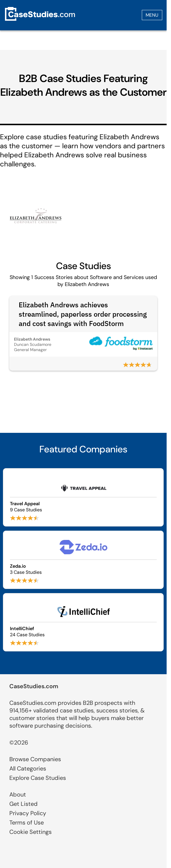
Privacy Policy (28, 813)
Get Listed (23, 804)
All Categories (28, 768)
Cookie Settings (30, 832)
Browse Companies (35, 759)
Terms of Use (27, 822)
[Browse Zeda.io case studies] (83, 560)
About (18, 794)
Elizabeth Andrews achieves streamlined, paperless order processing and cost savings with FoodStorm (83, 314)
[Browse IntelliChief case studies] (83, 622)
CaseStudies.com (34, 686)
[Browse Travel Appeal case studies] (83, 497)
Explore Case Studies (38, 778)
